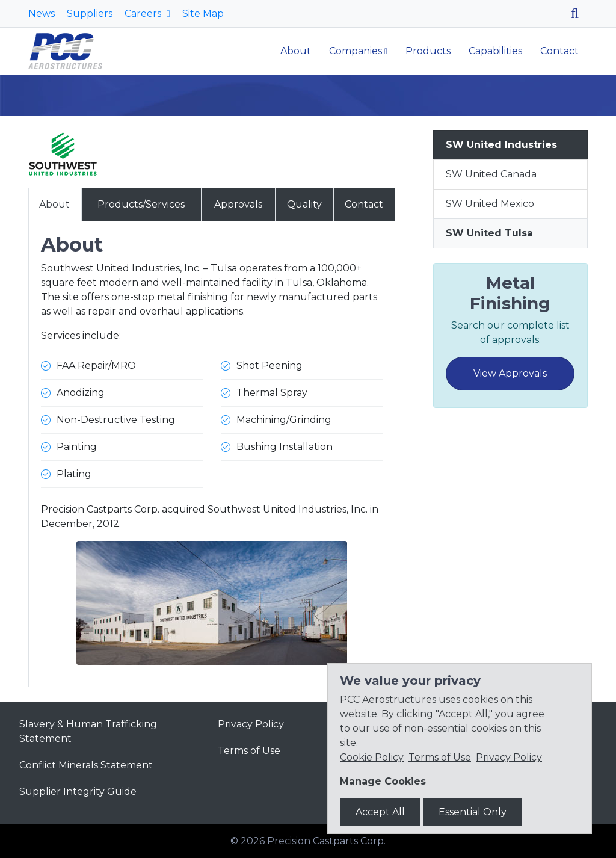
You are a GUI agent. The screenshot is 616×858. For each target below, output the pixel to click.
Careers (144, 14)
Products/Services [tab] (141, 204)
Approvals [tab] (238, 204)
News (42, 14)
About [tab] (54, 204)
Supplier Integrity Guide (78, 792)
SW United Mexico (490, 204)
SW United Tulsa (489, 233)
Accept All (380, 812)
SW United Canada (491, 174)
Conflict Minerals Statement (86, 765)
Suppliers (90, 14)
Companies (356, 51)
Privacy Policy (251, 724)
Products (428, 51)
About (296, 51)
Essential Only (473, 812)
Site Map (203, 14)
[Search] (579, 14)
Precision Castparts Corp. (326, 841)
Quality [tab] (304, 204)
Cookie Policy (372, 757)
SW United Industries (501, 145)
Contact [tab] (364, 204)
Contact (559, 51)
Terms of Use (249, 751)
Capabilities (495, 51)
